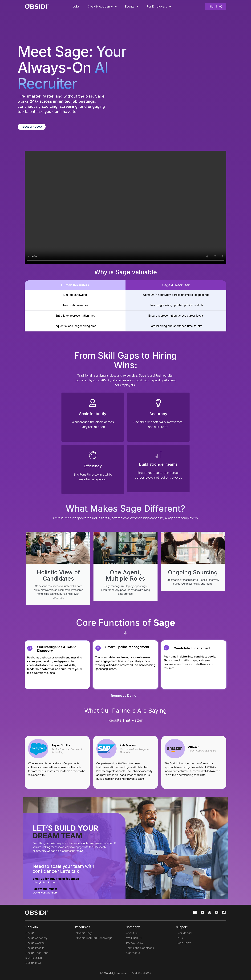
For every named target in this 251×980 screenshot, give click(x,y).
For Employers (159, 7)
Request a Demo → (126, 697)
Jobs (76, 6)
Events (132, 7)
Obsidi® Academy (102, 7)
